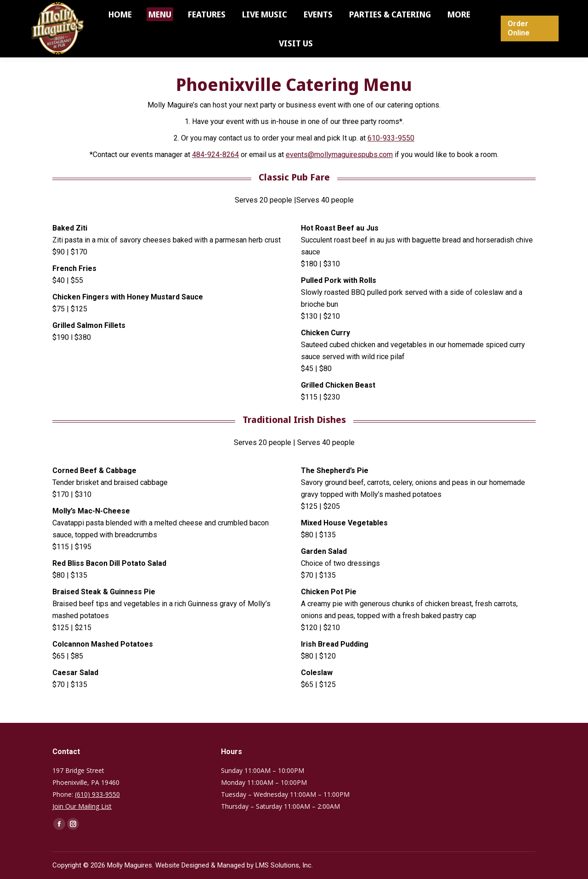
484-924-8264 (215, 155)
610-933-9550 (391, 138)
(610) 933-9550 (97, 794)
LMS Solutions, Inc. (284, 865)
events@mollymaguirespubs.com (339, 155)
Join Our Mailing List (82, 806)
